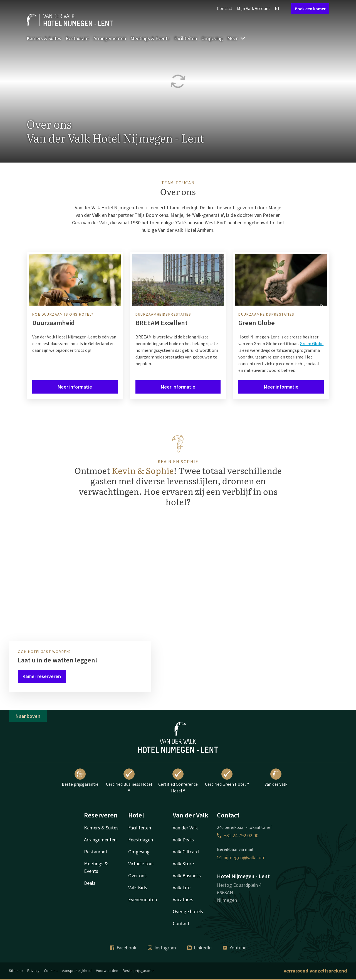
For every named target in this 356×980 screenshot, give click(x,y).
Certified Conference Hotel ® (178, 781)
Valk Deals (183, 840)
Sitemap (16, 971)
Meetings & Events (150, 38)
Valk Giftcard (186, 852)
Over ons (137, 875)
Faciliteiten (186, 38)
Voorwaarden (107, 971)
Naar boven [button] (28, 716)
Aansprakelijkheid (77, 971)
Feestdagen (141, 840)
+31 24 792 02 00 (238, 835)
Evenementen (143, 899)
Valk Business (187, 875)
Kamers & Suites (44, 38)
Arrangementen (110, 38)
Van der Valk (276, 778)
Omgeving (212, 38)
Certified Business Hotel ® (129, 781)
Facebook (123, 948)
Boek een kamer (310, 9)
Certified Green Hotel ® (227, 778)
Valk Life (182, 887)
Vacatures (183, 899)
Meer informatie (75, 387)
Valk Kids (138, 887)
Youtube (235, 948)
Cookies (51, 971)
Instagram (162, 948)
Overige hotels (188, 911)
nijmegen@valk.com (241, 857)
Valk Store (183, 864)
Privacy (33, 971)
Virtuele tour (141, 864)
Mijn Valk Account (254, 8)
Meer (236, 38)
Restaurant (77, 38)
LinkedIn (199, 948)
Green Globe (312, 343)
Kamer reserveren (42, 676)
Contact (225, 8)
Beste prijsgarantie (80, 778)
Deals (90, 883)
